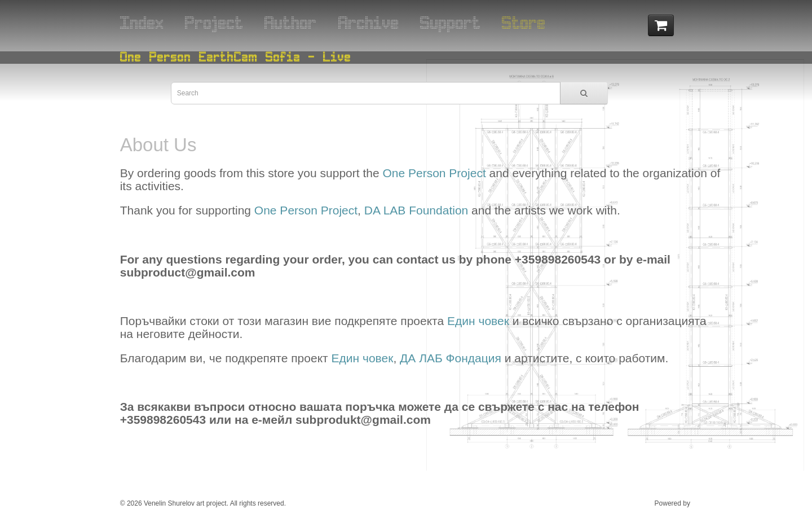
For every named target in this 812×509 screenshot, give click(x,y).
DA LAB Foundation (416, 210)
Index (142, 22)
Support (451, 22)
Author (291, 22)
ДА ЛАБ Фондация (451, 358)
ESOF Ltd (707, 503)
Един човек (478, 321)
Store (524, 22)
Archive (369, 22)
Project (214, 22)
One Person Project (434, 173)
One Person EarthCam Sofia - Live (236, 57)
